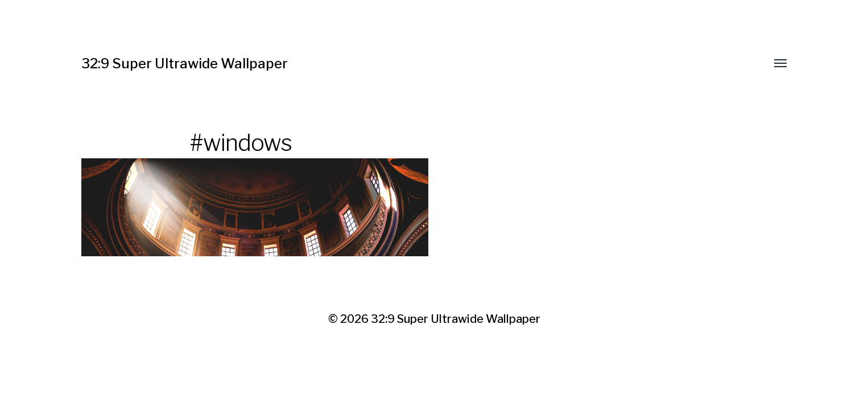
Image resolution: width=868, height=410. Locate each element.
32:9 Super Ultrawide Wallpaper (185, 63)
